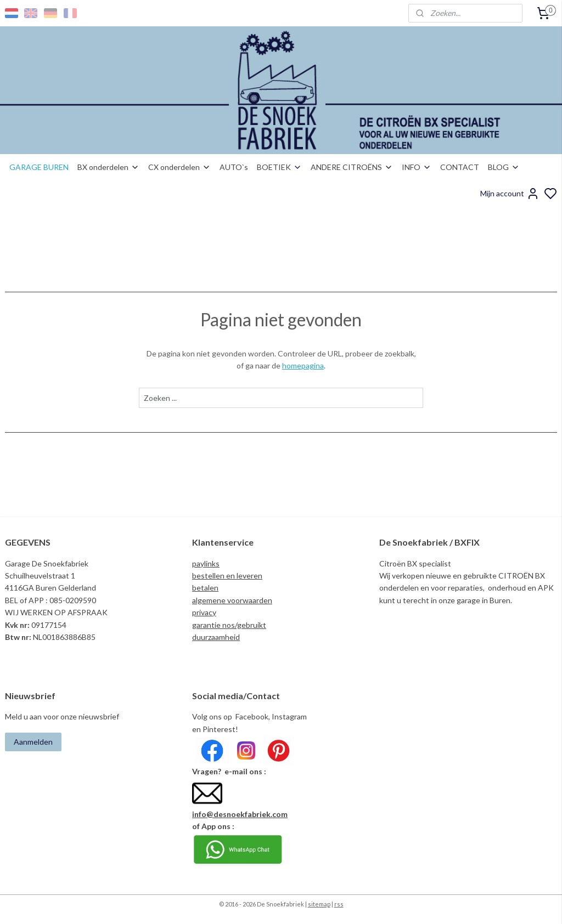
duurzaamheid (216, 637)
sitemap (319, 904)
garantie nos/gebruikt (229, 625)
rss (339, 904)
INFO (417, 167)
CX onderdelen (179, 167)
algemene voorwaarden (232, 600)
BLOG (504, 167)
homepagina (303, 365)
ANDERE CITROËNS (352, 167)
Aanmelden (33, 742)
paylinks (206, 563)
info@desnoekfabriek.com (240, 814)
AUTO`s (234, 167)
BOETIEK (279, 167)
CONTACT (460, 167)
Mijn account (510, 194)
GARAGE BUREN (39, 167)
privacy (204, 612)
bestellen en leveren (227, 576)
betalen (205, 588)
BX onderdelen (108, 167)
